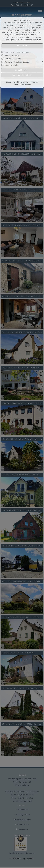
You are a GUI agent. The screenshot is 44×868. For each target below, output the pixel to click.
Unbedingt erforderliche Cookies (17, 52)
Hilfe (39, 40)
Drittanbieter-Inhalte (12, 65)
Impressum (34, 82)
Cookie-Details (11, 82)
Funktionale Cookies (12, 56)
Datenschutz (23, 82)
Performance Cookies (13, 59)
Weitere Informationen (22, 84)
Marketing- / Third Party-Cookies (17, 62)
